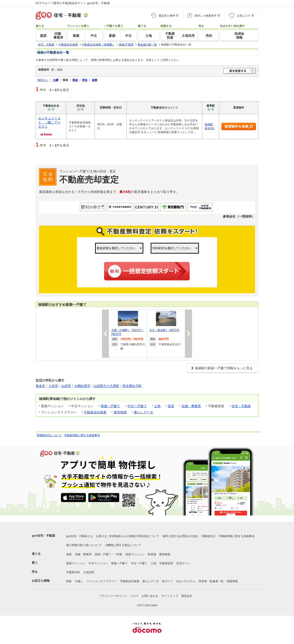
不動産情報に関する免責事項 (82, 435)
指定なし (43, 80)
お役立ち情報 (41, 581)
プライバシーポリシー (113, 596)
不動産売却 (73, 572)
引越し (79, 581)
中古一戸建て (137, 406)
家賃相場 (120, 412)
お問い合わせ (150, 596)
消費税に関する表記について (123, 545)
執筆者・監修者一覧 (211, 581)
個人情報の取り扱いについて (84, 545)
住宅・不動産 (241, 406)
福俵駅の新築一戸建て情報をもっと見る (224, 368)
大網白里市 (82, 386)
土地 (157, 406)
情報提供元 (209, 536)
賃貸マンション (135, 554)
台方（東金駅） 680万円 (164, 330)
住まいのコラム (186, 581)
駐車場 (152, 554)
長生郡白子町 (132, 386)
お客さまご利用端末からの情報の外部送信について (128, 536)
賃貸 (171, 406)
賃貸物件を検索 (239, 127)
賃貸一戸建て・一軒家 (108, 554)
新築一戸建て (110, 406)
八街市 (53, 386)
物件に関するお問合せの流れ (181, 536)
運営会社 (187, 596)
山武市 (66, 386)
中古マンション (98, 563)
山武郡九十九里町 (106, 386)
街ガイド (167, 581)
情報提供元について (49, 435)
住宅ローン (183, 563)
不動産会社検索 (95, 412)
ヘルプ (134, 596)
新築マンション (76, 563)
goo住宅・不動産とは (79, 536)
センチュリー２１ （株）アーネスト (49, 122)
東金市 (40, 386)
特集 (69, 581)
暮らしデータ (144, 412)
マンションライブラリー (102, 581)
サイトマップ (170, 596)
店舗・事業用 (191, 406)
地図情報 (232, 581)
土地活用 (89, 572)
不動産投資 (166, 563)
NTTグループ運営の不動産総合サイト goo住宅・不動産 (73, 3)
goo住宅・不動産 (43, 536)
